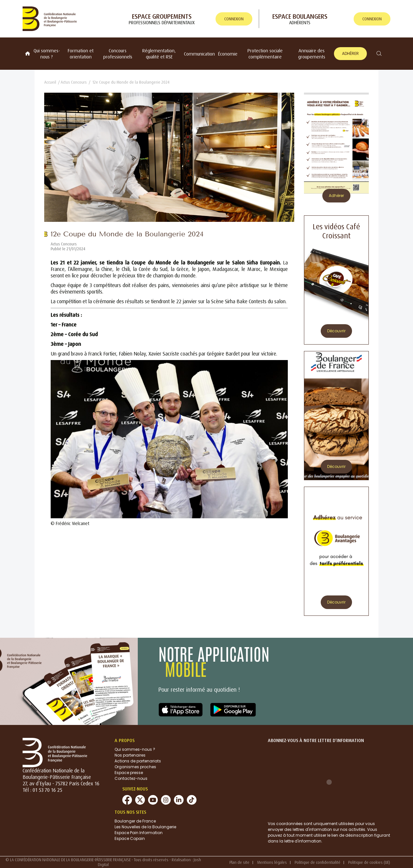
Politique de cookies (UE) (369, 862)
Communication (199, 54)
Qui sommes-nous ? (47, 54)
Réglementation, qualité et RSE (159, 54)
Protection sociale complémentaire (265, 54)
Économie (228, 54)
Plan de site (239, 862)
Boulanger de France (135, 821)
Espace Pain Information (139, 833)
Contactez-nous (131, 778)
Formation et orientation (81, 54)
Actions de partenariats (138, 761)
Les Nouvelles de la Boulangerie (145, 827)
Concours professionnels (118, 54)
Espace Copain (130, 838)
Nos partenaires (130, 755)
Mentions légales (272, 862)
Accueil (50, 82)
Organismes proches (135, 767)
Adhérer (350, 53)
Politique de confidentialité (317, 862)
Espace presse (129, 773)
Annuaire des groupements (312, 54)
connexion (234, 19)
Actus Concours (74, 82)
